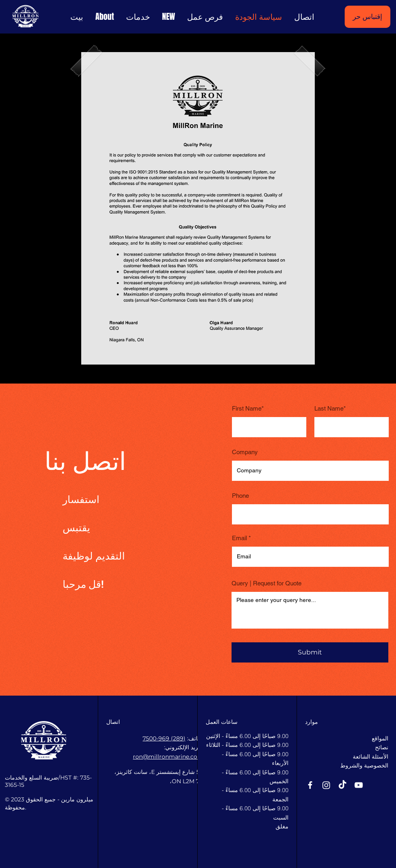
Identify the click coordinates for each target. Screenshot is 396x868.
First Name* (248, 408)
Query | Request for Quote (266, 583)
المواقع (380, 738)
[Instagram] (326, 785)
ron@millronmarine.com (168, 757)
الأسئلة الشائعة (371, 757)
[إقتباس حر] (368, 17)
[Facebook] (310, 785)
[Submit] (310, 652)
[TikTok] (342, 785)
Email (239, 538)
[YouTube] (359, 785)
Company (245, 452)
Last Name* (330, 408)
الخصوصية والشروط (364, 765)
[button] (169, 17)
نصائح (382, 747)
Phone (240, 496)
